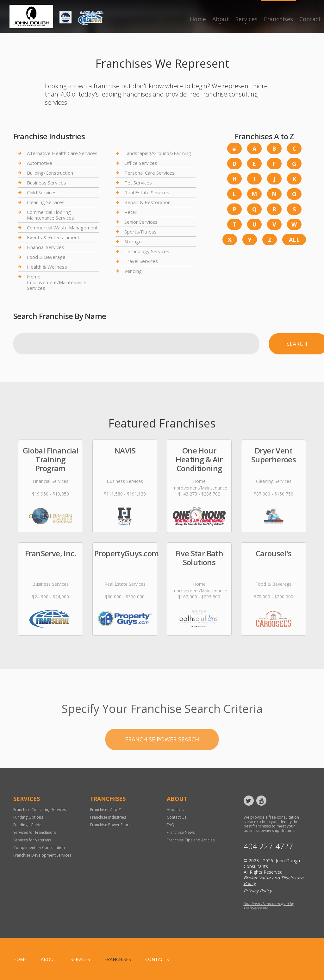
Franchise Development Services (42, 855)
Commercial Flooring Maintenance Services (50, 215)
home (20, 959)
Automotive (40, 163)
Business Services (47, 183)
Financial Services (46, 247)
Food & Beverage (46, 257)
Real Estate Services (147, 192)
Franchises (278, 19)
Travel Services (141, 261)
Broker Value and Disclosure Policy (274, 880)
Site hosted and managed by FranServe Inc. (269, 906)
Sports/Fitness (140, 232)
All (294, 240)
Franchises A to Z (106, 810)
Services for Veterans (32, 840)
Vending (133, 271)
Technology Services (147, 251)
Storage (133, 241)
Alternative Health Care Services (62, 153)
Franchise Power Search (162, 760)
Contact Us (177, 817)
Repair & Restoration (147, 202)
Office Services (141, 163)
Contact (310, 19)
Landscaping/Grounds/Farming (158, 153)
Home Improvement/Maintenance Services (57, 282)
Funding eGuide (27, 825)
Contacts (157, 959)
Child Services (42, 192)
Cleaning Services (46, 202)
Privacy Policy (258, 891)
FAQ (171, 825)
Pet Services (138, 183)
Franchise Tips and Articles (191, 840)
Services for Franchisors (35, 832)
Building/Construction (50, 173)
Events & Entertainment (53, 237)
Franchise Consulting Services (40, 810)
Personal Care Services (150, 173)
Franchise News (181, 832)
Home (198, 19)
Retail (131, 212)
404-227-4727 (268, 846)
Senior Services (141, 222)
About (221, 19)
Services (246, 19)
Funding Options (28, 817)
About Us (175, 810)
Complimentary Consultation (39, 848)
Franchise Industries (108, 817)
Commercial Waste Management (62, 228)
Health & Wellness (47, 267)
